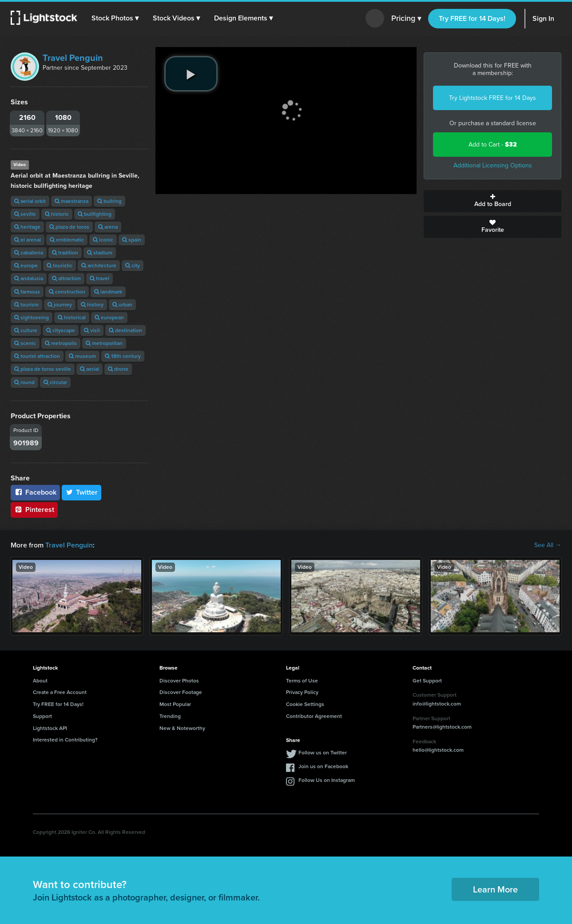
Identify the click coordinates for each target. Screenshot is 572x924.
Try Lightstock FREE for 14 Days (493, 98)
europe (26, 266)
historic (57, 214)
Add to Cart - (493, 145)
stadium (100, 253)
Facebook (35, 492)
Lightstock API (50, 728)
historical (72, 317)
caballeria (29, 253)
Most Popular (175, 704)
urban (122, 305)
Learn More (495, 889)
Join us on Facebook (323, 766)
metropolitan (104, 343)
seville (25, 214)
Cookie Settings (305, 704)
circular (55, 382)
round (24, 382)
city (133, 266)
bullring (109, 201)
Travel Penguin (73, 58)
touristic (60, 266)
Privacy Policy (302, 692)
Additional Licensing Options (493, 165)
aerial (89, 369)
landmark (108, 292)
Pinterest (34, 510)
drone (118, 369)
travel (99, 278)
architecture (99, 266)
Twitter (82, 492)
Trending (170, 716)
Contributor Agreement (314, 716)
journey (60, 305)
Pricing (406, 19)
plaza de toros (69, 227)
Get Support (427, 681)
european (109, 317)
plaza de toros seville (43, 369)
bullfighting (95, 214)
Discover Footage (181, 692)
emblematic (67, 240)
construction (67, 292)
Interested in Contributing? (65, 740)
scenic (25, 343)
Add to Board (493, 201)
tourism (26, 305)
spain (132, 240)
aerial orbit (30, 201)
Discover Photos (179, 681)
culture (26, 330)
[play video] (191, 74)
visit (92, 330)
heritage (27, 227)
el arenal (28, 240)
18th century (123, 356)
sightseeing (32, 317)
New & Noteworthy (182, 728)
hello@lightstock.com (438, 750)
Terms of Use (302, 681)
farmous (27, 292)
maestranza (71, 201)
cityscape (61, 330)
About (40, 681)
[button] (115, 18)
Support (42, 716)
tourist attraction (37, 356)
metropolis (61, 343)
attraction (66, 278)
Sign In (543, 18)
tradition (65, 253)
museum (82, 356)
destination (125, 330)
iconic (103, 240)
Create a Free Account (60, 692)
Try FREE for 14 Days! (472, 18)
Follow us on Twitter (323, 753)
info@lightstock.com (437, 704)
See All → (548, 545)
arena (108, 227)
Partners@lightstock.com (442, 727)
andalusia (29, 278)
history (92, 305)
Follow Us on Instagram (327, 780)
